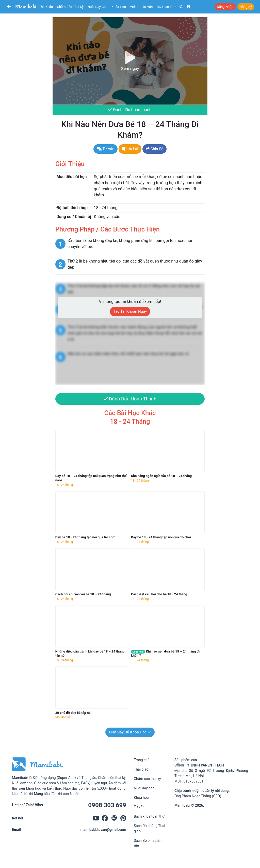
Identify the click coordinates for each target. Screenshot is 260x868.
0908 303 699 (107, 805)
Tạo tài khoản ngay (130, 311)
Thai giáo (46, 7)
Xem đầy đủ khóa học (130, 732)
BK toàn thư (166, 7)
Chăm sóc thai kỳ (70, 7)
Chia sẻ (155, 149)
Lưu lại (130, 149)
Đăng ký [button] (246, 7)
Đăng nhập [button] (225, 7)
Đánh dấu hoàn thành (130, 110)
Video (134, 7)
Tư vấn (148, 7)
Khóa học (119, 7)
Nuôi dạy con (97, 7)
